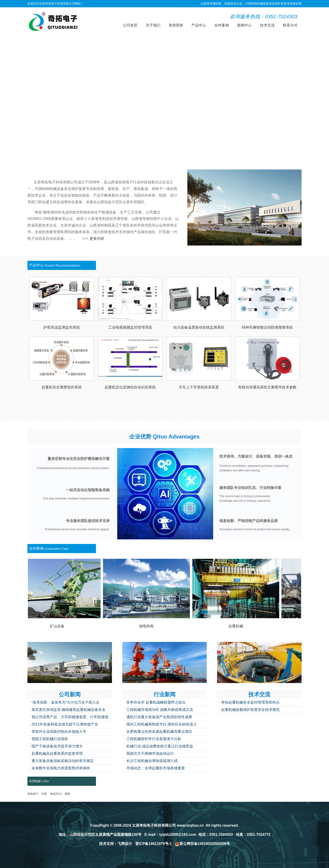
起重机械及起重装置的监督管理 (57, 753)
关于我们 (153, 25)
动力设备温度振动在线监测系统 (199, 327)
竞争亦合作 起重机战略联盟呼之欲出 (156, 702)
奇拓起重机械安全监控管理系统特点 (250, 702)
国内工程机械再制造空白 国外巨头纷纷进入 (162, 724)
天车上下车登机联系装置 (199, 387)
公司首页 (130, 25)
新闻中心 (244, 25)
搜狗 (67, 794)
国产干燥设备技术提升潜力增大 (57, 746)
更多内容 (97, 239)
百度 (44, 794)
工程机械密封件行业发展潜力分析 (154, 739)
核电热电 (148, 626)
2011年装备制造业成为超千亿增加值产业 (65, 724)
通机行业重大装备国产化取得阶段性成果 (159, 717)
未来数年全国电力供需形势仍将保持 (61, 768)
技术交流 (267, 25)
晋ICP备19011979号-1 (154, 844)
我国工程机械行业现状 (50, 739)
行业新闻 (164, 694)
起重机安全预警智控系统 (62, 387)
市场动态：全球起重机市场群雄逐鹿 (156, 768)
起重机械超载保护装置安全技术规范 (250, 710)
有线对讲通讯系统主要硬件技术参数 (267, 387)
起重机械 (237, 626)
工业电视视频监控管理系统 (130, 327)
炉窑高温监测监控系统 (62, 327)
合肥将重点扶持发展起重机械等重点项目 (159, 732)
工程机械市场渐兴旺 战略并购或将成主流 (160, 710)
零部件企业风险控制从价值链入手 (59, 732)
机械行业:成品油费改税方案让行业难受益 (160, 746)
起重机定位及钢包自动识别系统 (130, 387)
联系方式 (290, 25)
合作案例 (222, 25)
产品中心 (199, 25)
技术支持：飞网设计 (116, 844)
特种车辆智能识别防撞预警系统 (267, 327)
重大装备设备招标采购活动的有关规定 (63, 761)
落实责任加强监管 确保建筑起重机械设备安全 (69, 710)
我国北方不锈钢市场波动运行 (150, 753)
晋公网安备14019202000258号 (202, 844)
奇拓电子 (33, 794)
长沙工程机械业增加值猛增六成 (152, 761)
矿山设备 (58, 626)
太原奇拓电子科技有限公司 (154, 825)
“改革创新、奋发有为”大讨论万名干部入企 (66, 702)
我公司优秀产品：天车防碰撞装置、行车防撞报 (70, 717)
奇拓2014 (56, 794)
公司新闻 (70, 694)
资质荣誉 (176, 25)
